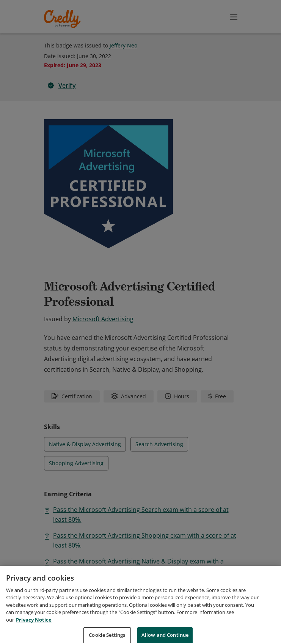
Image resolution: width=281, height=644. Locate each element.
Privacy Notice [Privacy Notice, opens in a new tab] (34, 628)
